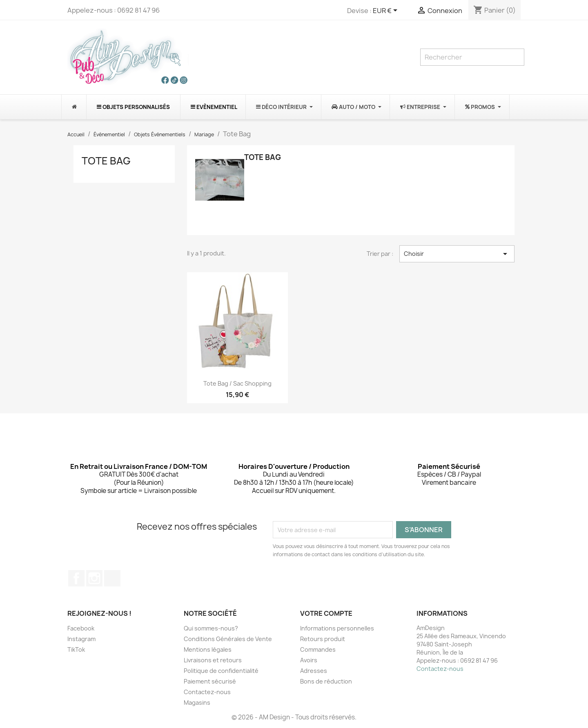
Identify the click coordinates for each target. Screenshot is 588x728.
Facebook (76, 578)
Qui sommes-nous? (211, 628)
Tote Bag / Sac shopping (237, 383)
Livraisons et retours (213, 660)
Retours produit (323, 639)
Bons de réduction (326, 681)
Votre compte (326, 613)
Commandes (318, 649)
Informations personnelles (337, 628)
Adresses (314, 671)
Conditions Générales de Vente (228, 639)
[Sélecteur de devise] (386, 11)
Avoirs (309, 660)
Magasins (197, 702)
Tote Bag (106, 161)
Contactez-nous (207, 692)
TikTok (112, 578)
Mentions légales (208, 649)
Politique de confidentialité (221, 671)
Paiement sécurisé (210, 681)
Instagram (94, 578)
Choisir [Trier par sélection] (457, 254)
